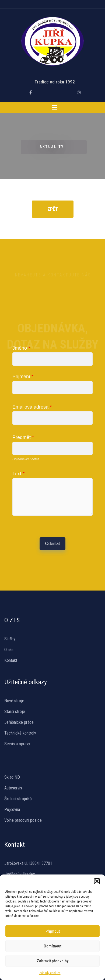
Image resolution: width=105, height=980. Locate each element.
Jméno (21, 348)
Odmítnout (52, 946)
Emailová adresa (32, 407)
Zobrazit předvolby (52, 961)
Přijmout (53, 931)
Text (18, 474)
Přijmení (23, 377)
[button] (97, 881)
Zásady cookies (50, 973)
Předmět (23, 437)
